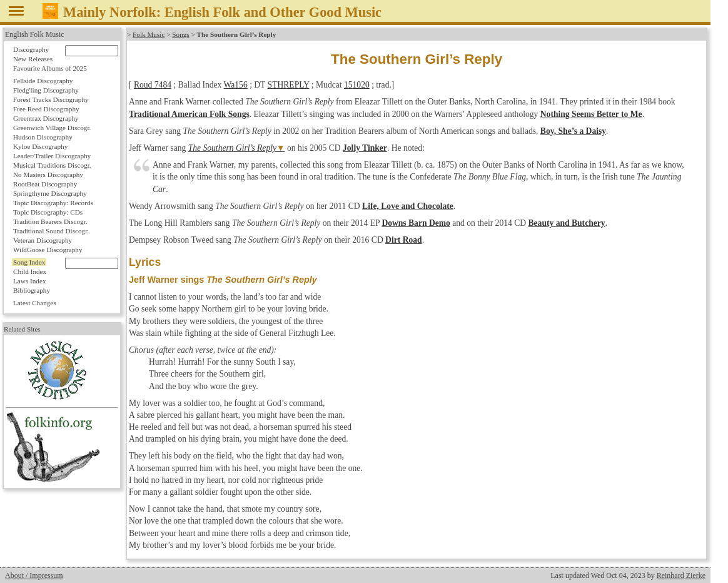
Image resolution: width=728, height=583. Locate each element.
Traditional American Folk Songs (189, 114)
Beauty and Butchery (567, 223)
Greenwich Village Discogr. (52, 128)
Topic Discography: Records (53, 203)
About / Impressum (34, 575)
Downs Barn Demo (416, 223)
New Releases (33, 59)
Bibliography (32, 290)
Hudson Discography (43, 137)
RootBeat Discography (45, 184)
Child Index (30, 271)
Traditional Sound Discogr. (51, 231)
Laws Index (30, 281)
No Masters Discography (48, 175)
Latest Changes (35, 303)
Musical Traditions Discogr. (52, 165)
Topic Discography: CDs (48, 212)
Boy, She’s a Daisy (573, 131)
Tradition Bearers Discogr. (50, 221)
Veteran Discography (43, 240)
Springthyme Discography (50, 193)
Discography (31, 49)
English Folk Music (35, 34)
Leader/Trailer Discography (52, 156)
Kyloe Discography (40, 146)
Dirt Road (404, 240)
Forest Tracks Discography (51, 99)
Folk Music (149, 34)
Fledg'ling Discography (46, 90)
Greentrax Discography (46, 118)
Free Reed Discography (46, 109)
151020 (357, 85)
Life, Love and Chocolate (408, 206)
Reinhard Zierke (681, 575)
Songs (180, 34)
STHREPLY (289, 85)
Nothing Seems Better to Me (591, 114)
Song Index (29, 262)
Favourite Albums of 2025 (50, 68)
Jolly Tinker (365, 148)
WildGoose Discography (48, 250)
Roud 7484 (153, 85)
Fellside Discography (43, 81)
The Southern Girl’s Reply (232, 148)
